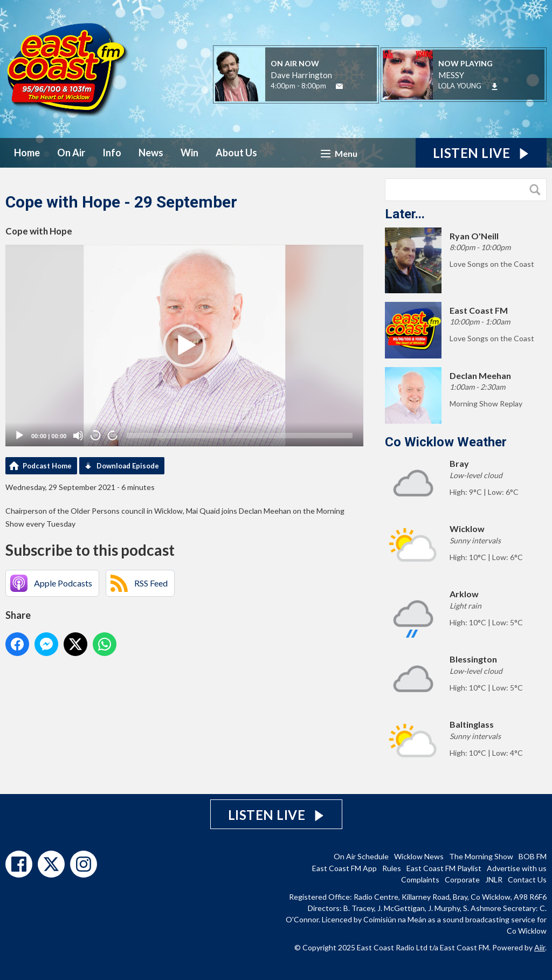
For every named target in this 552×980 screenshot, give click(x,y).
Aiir (540, 947)
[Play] (19, 436)
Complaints (420, 879)
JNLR (494, 879)
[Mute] (78, 436)
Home (27, 153)
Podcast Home (47, 466)
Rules (392, 868)
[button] (184, 346)
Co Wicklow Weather (446, 442)
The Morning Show (481, 856)
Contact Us (527, 879)
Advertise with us (517, 868)
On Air (71, 153)
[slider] (240, 436)
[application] (184, 346)
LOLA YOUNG (460, 86)
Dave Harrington (301, 75)
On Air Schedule (361, 856)
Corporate (462, 879)
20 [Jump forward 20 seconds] (113, 435)
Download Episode (128, 466)
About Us (236, 153)
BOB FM (533, 856)
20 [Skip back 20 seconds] (96, 435)
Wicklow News (419, 856)
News (151, 153)
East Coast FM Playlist (444, 868)
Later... (405, 214)
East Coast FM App (344, 868)
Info (112, 153)
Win (189, 153)
